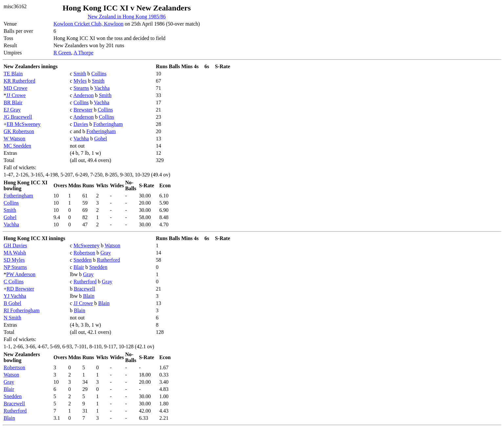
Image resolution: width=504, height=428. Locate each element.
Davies (81, 124)
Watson (113, 245)
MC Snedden (17, 146)
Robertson (84, 253)
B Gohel (12, 303)
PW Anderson (21, 274)
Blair (79, 267)
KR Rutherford (19, 81)
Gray (106, 253)
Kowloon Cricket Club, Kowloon (88, 24)
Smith (80, 74)
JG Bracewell (18, 117)
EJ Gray (12, 110)
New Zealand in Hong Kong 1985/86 (127, 17)
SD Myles (14, 260)
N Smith (12, 318)
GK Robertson (19, 131)
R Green (62, 53)
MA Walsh (15, 253)
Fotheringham (108, 124)
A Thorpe (84, 53)
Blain (89, 296)
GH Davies (15, 245)
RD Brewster (20, 289)
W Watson (14, 139)
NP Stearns (15, 267)
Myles (80, 81)
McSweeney (86, 245)
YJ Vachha (15, 296)
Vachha (102, 88)
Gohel (101, 139)
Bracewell (84, 289)
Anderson (83, 95)
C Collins (14, 282)
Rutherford (108, 260)
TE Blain (13, 74)
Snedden (83, 260)
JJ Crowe (16, 95)
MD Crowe (15, 88)
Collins (99, 74)
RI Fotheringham (22, 310)
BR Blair (13, 102)
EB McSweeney (24, 124)
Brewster (83, 110)
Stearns (81, 88)
